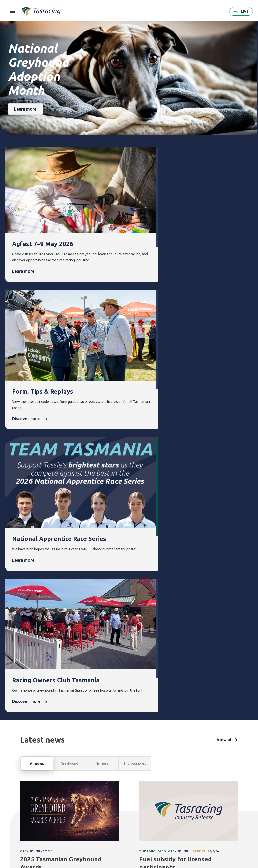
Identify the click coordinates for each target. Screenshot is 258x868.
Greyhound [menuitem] (67, 818)
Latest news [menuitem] (161, 801)
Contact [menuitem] (235, 793)
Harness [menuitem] (65, 810)
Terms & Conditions (19, 835)
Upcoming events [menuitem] (135, 804)
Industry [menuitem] (209, 842)
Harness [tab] (102, 448)
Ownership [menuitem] (67, 827)
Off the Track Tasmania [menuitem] (188, 825)
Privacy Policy (44, 835)
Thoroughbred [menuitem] (70, 801)
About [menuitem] (208, 793)
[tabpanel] (129, 596)
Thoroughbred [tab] (135, 448)
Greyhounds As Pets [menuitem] (189, 811)
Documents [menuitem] (211, 818)
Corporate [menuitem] (210, 801)
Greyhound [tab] (69, 448)
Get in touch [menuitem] (237, 801)
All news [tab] (37, 448)
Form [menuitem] (89, 793)
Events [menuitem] (134, 793)
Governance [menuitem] (212, 810)
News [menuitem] (158, 793)
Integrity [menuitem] (114, 793)
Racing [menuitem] (65, 793)
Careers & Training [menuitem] (210, 830)
